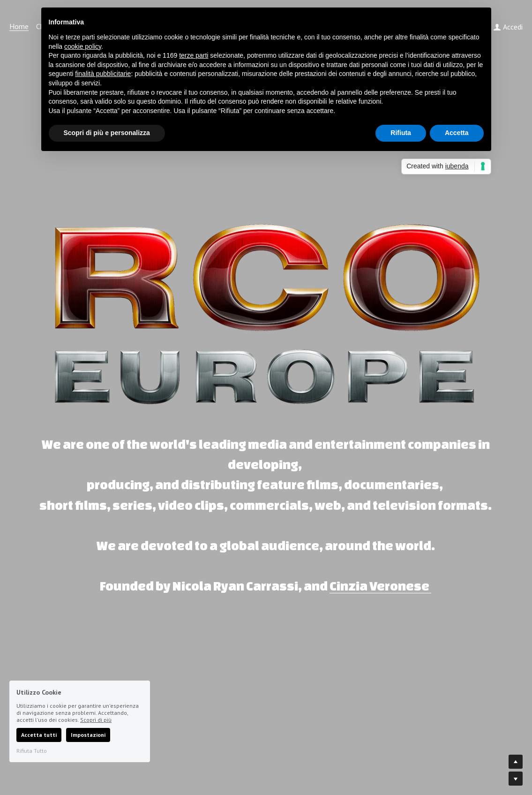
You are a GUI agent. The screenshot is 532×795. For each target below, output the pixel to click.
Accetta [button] (457, 133)
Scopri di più (96, 720)
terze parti (194, 55)
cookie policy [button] (83, 46)
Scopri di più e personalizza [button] (107, 133)
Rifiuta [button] (401, 133)
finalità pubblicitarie (103, 74)
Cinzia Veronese (379, 586)
